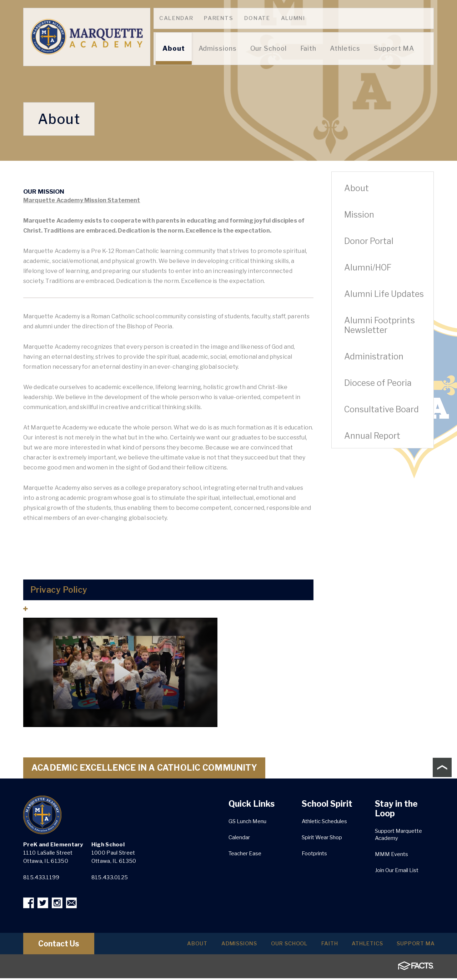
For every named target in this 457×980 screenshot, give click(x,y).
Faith (313, 945)
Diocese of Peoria (378, 383)
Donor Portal (369, 241)
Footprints (314, 854)
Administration (374, 357)
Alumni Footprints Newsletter (380, 325)
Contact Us (65, 945)
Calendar (176, 18)
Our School (266, 945)
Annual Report (372, 436)
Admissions (208, 945)
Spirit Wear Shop (322, 837)
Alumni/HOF (368, 268)
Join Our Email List (397, 870)
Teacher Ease (245, 854)
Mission (359, 215)
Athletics (357, 945)
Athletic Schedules (324, 821)
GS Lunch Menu (247, 821)
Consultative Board (381, 409)
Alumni (293, 18)
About (356, 188)
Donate (257, 18)
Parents (219, 18)
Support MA (412, 945)
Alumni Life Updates (384, 294)
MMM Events (391, 854)
